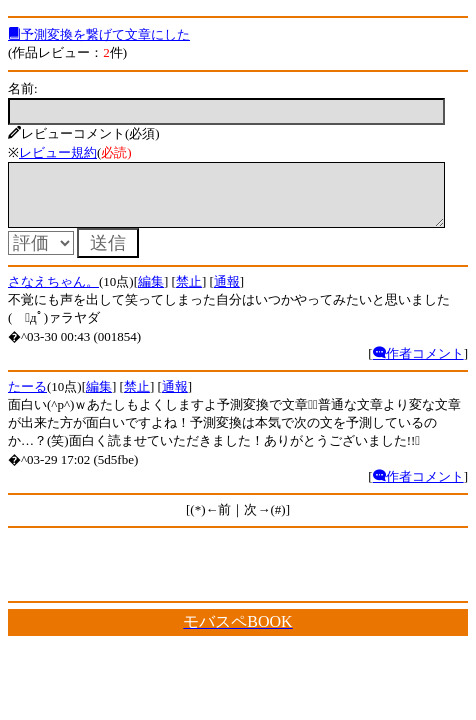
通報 (227, 293)
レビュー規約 (58, 152)
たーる (27, 398)
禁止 (189, 293)
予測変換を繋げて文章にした (99, 34)
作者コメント (418, 365)
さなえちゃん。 (53, 293)
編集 (151, 293)
